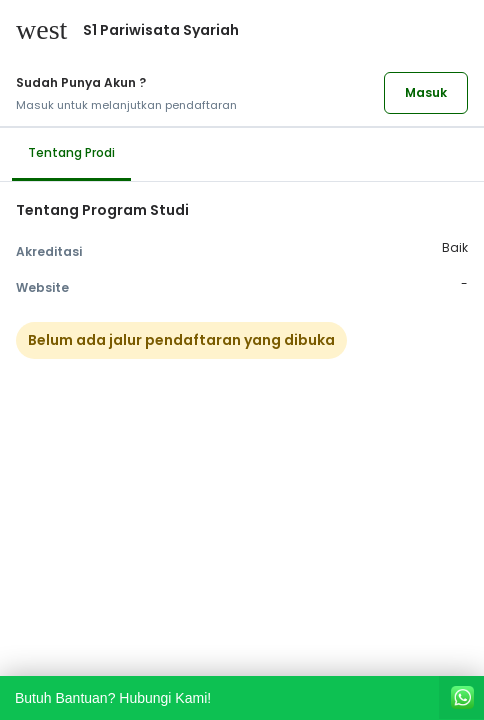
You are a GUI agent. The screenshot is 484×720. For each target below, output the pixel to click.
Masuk (426, 92)
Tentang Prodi (71, 152)
